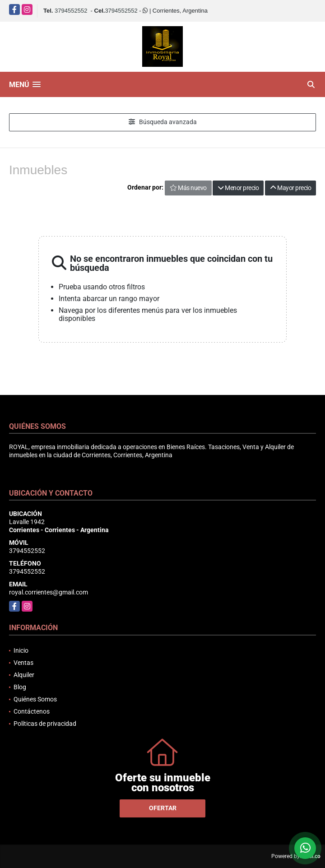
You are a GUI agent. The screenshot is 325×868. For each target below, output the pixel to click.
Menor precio (238, 188)
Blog (20, 687)
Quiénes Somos (35, 699)
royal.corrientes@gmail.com (49, 592)
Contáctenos (32, 711)
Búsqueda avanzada (163, 122)
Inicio (21, 650)
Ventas (23, 663)
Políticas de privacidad (45, 724)
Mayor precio (290, 188)
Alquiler (24, 675)
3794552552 (71, 11)
